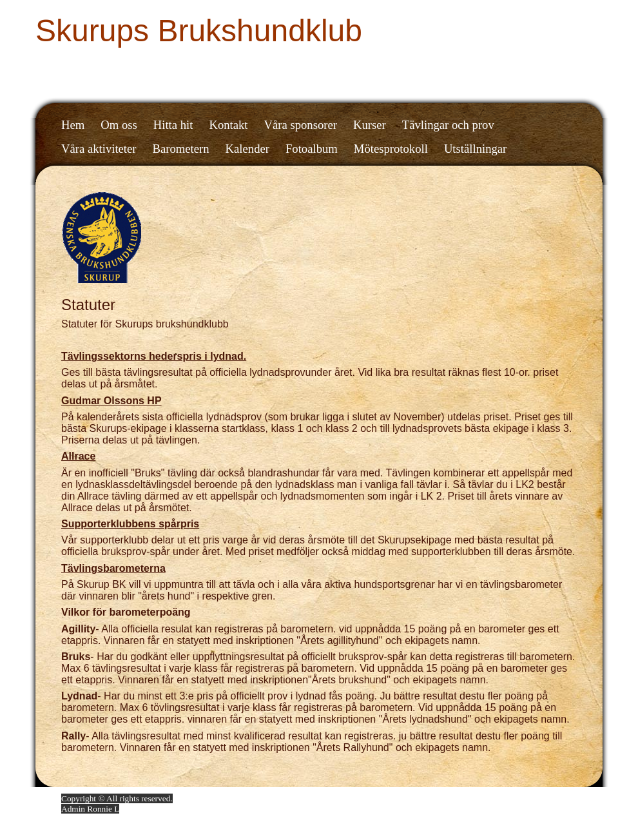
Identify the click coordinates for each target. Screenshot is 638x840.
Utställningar (475, 149)
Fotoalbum (312, 149)
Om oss (119, 125)
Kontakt (228, 125)
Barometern (181, 149)
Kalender (247, 149)
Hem (73, 125)
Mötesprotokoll (391, 149)
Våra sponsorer (301, 125)
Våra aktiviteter (99, 149)
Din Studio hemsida (543, 798)
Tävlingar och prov (448, 125)
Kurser (370, 125)
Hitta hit (173, 125)
